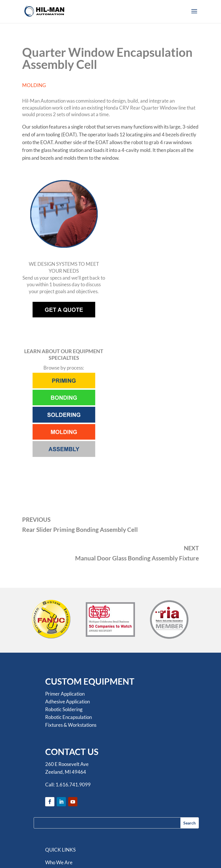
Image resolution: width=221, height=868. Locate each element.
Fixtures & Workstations (71, 725)
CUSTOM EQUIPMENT (90, 681)
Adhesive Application (67, 702)
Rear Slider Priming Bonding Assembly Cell (80, 529)
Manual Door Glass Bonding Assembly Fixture (137, 558)
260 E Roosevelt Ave (67, 764)
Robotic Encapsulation (68, 717)
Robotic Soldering (64, 709)
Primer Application (65, 694)
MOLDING (34, 85)
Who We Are (59, 862)
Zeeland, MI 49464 (66, 772)
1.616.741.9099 (73, 785)
